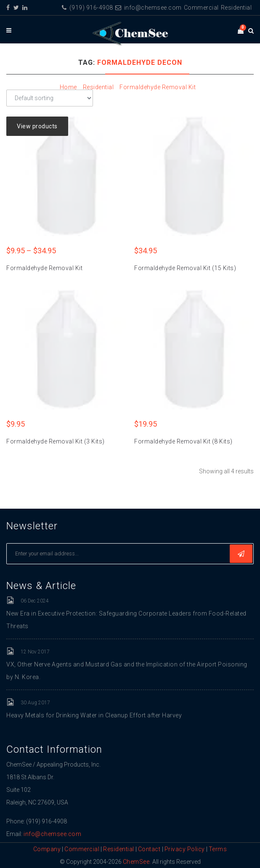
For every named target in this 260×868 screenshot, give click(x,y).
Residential (236, 8)
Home (68, 87)
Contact (150, 849)
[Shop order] (50, 98)
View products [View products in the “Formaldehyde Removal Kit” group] (37, 126)
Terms (218, 849)
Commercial (201, 8)
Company (47, 849)
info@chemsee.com (149, 8)
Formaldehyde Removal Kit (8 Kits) (183, 441)
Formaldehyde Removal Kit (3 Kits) (56, 441)
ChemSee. (137, 862)
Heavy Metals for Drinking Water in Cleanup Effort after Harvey (94, 715)
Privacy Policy (185, 849)
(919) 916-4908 (88, 8)
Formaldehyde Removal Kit (158, 87)
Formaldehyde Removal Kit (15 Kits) (185, 268)
